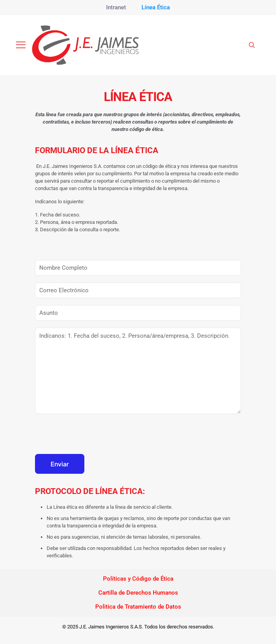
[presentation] (94, 437)
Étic (165, 579)
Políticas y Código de (131, 579)
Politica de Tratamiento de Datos (138, 607)
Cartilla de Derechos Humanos (138, 593)
